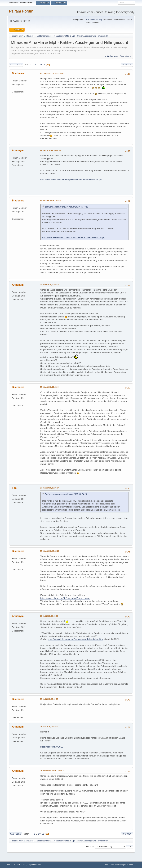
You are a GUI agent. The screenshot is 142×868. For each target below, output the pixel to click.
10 (41, 65)
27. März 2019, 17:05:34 (50, 488)
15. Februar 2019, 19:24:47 (51, 200)
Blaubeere (18, 73)
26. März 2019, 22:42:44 (50, 387)
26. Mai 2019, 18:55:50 (49, 616)
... (38, 65)
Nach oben (16, 834)
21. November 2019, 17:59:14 (52, 771)
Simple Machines (34, 865)
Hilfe (107, 865)
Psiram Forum (21, 11)
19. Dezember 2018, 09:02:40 (52, 73)
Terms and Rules (116, 865)
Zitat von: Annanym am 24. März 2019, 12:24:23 (66, 494)
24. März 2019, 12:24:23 (50, 285)
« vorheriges (112, 56)
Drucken (127, 65)
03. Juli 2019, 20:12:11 (49, 727)
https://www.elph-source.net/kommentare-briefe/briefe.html (75, 639)
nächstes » (125, 56)
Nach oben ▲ (130, 865)
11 (44, 65)
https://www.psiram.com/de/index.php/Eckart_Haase (65, 598)
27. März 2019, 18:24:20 (50, 551)
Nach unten (16, 65)
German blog (97, 20)
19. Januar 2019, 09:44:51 (50, 150)
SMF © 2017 (22, 865)
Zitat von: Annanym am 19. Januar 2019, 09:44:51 (67, 207)
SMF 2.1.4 (11, 865)
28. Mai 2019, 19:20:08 (49, 699)
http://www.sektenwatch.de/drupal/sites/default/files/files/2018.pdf (71, 179)
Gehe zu (90, 846)
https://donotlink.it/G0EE (52, 747)
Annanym (18, 150)
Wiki (88, 20)
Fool (15, 488)
